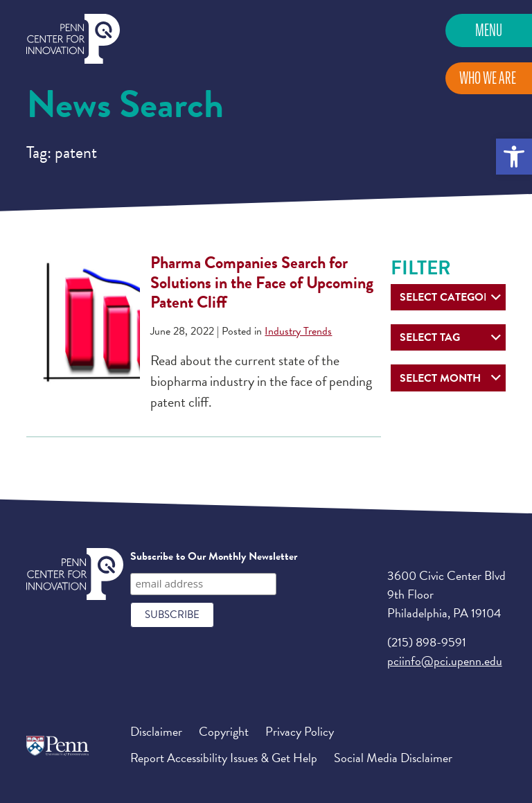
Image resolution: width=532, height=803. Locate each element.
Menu (489, 30)
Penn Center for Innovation (73, 39)
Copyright (224, 731)
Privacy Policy (300, 731)
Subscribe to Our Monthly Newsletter (214, 556)
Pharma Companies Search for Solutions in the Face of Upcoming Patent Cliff (262, 283)
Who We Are (488, 78)
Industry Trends (298, 331)
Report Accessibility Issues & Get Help (224, 758)
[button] (514, 157)
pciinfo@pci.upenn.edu (445, 661)
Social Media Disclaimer (393, 758)
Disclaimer (156, 731)
